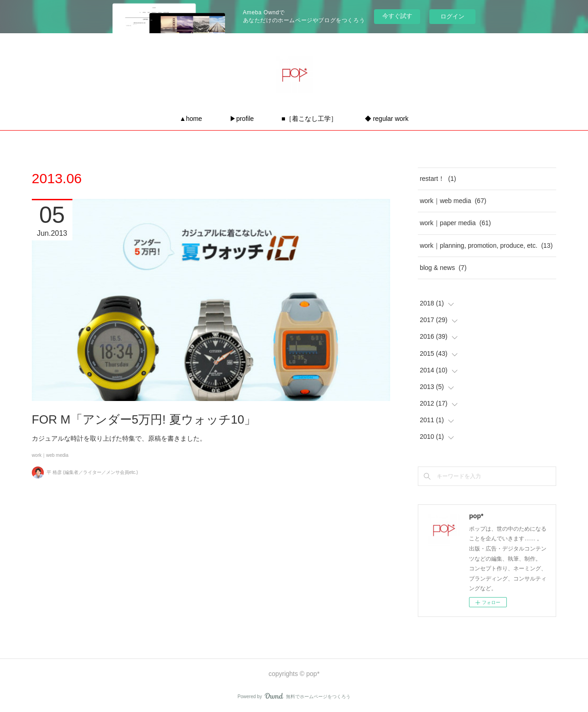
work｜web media (50, 455)
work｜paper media (455, 223)
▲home (191, 119)
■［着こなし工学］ (309, 119)
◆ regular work (387, 119)
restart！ (438, 179)
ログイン (452, 16)
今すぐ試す (397, 16)
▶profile (242, 119)
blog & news (443, 268)
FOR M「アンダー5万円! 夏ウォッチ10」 (144, 419)
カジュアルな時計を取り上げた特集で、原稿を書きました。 (119, 438)
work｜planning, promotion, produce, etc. (486, 245)
